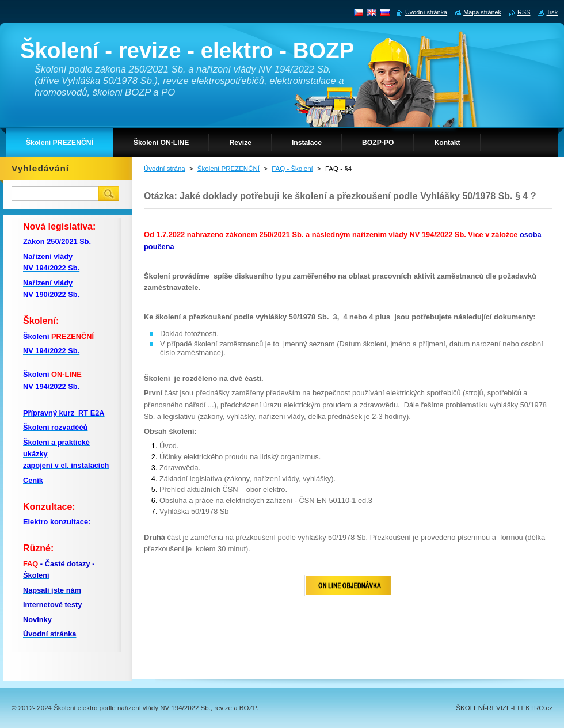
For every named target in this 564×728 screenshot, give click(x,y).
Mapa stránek (482, 12)
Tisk (552, 12)
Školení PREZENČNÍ (228, 169)
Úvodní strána (165, 169)
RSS (524, 12)
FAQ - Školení (292, 169)
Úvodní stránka (426, 12)
